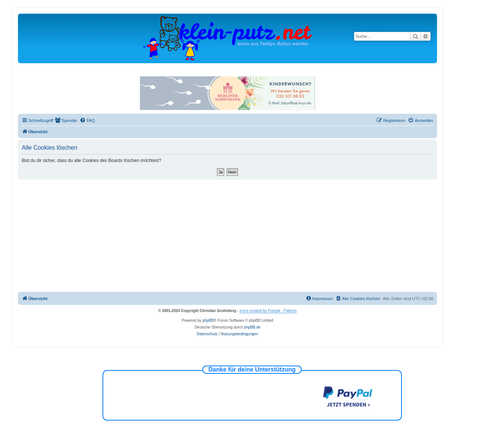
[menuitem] (66, 120)
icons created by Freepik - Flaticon (268, 311)
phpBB (208, 320)
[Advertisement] (227, 236)
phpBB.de (252, 327)
